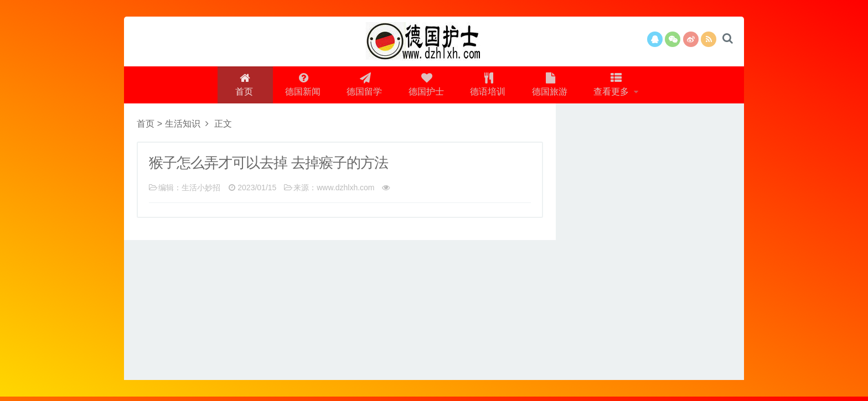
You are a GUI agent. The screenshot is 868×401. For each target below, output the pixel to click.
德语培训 (489, 87)
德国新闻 (299, 87)
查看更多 (616, 87)
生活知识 (183, 128)
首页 (240, 87)
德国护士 (426, 87)
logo (434, 41)
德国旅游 (552, 87)
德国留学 (363, 87)
